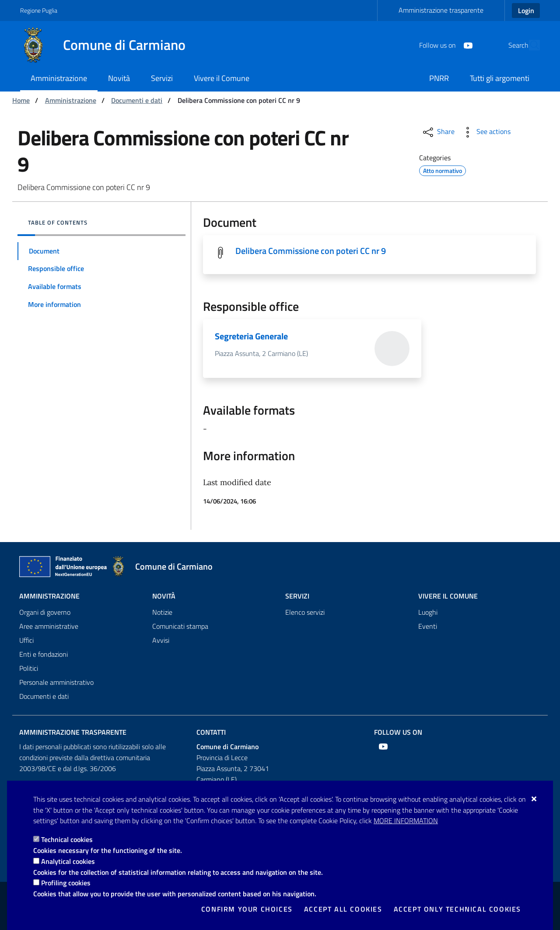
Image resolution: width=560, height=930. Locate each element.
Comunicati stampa (180, 626)
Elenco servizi (305, 612)
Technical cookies (67, 839)
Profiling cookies (66, 883)
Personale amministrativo (56, 682)
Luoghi (428, 612)
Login (526, 11)
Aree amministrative (49, 626)
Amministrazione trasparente (441, 10)
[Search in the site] (529, 45)
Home (21, 100)
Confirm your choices (247, 909)
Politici (29, 668)
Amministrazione (71, 100)
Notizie (162, 612)
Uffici (26, 640)
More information (406, 821)
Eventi (428, 626)
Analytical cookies (68, 861)
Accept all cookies (343, 909)
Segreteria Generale (251, 337)
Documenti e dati (137, 100)
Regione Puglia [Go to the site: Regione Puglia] (39, 10)
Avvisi (161, 640)
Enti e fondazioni (44, 654)
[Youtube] (448, 45)
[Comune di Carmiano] (108, 45)
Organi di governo (45, 612)
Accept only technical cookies (457, 909)
